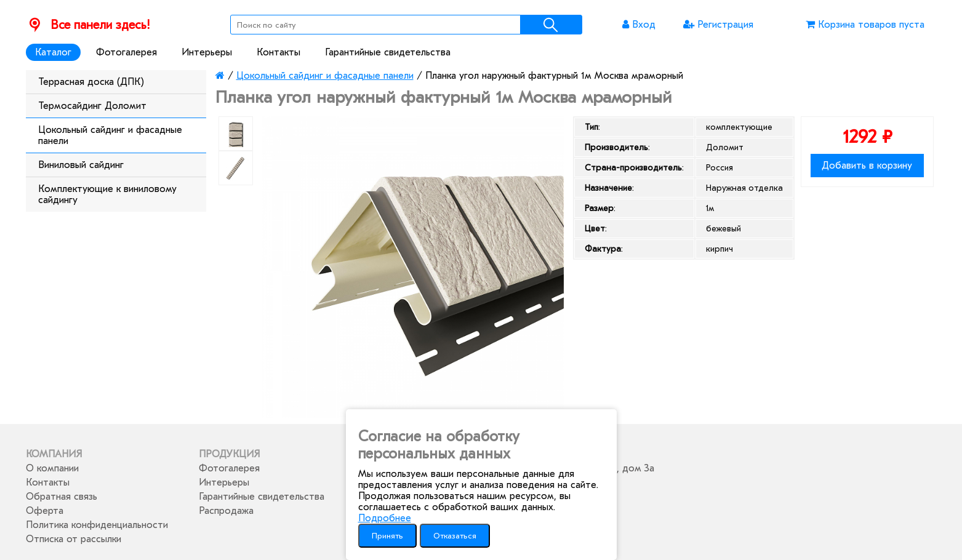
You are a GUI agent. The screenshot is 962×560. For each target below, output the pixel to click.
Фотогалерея (126, 52)
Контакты (279, 52)
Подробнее (385, 518)
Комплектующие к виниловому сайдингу (107, 194)
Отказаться (455, 536)
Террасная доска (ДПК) (91, 82)
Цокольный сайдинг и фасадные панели (110, 135)
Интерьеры (207, 52)
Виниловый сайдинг (81, 165)
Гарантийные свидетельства (388, 52)
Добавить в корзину (867, 166)
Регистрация (718, 25)
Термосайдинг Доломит (92, 106)
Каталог (53, 52)
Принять (387, 536)
